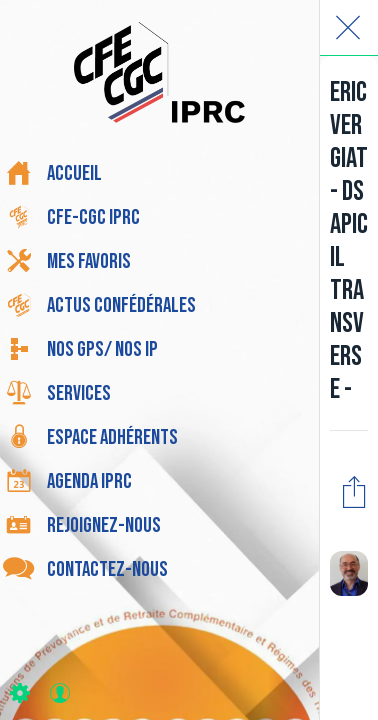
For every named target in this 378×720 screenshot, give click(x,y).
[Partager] (354, 491)
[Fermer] (348, 28)
